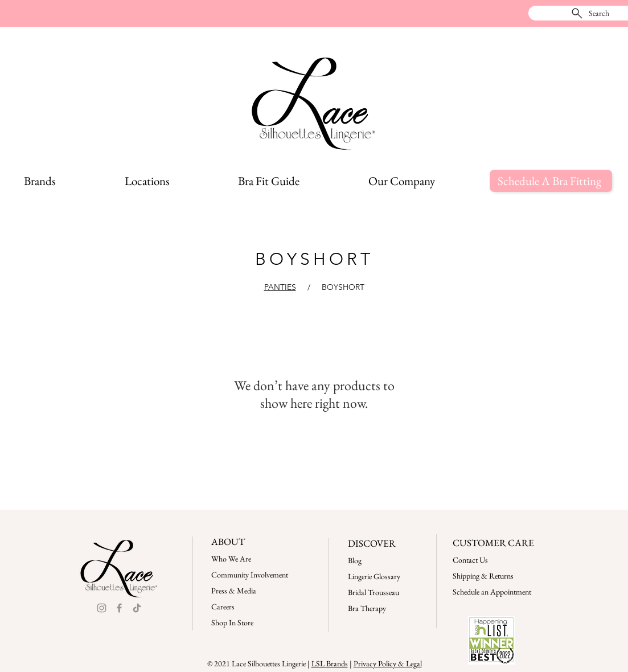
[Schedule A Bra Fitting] (551, 181)
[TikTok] (137, 608)
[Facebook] (119, 608)
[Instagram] (102, 608)
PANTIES (280, 287)
